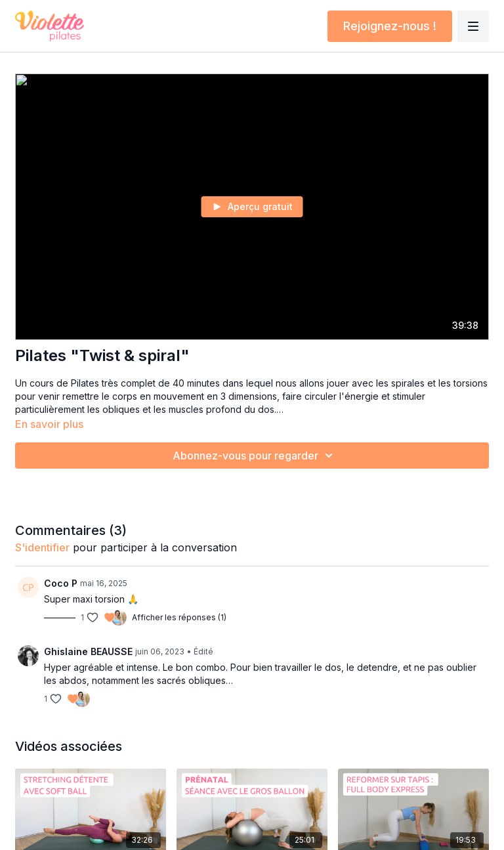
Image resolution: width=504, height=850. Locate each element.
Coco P (61, 583)
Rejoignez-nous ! (390, 26)
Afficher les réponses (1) (179, 617)
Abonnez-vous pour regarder (255, 456)
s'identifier (42, 547)
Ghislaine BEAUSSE (88, 651)
